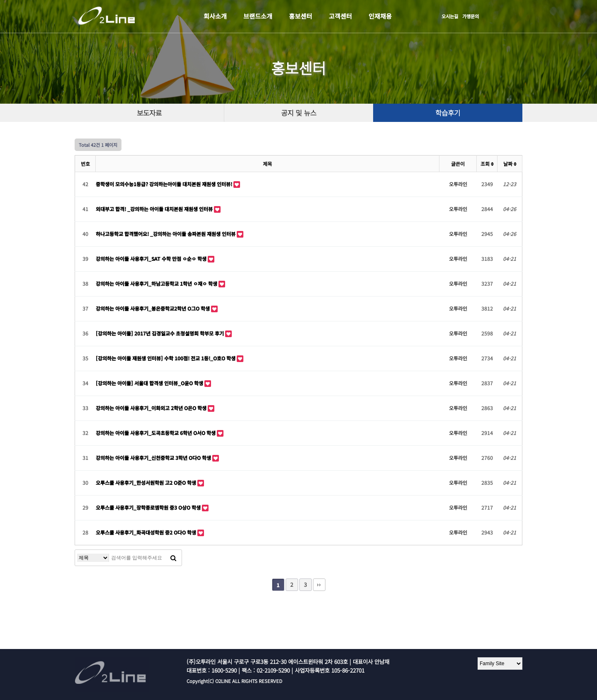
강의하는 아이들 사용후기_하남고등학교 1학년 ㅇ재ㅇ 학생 (157, 283)
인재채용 (380, 16)
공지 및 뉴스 (299, 113)
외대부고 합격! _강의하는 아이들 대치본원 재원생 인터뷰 (155, 209)
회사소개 (215, 16)
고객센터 (340, 16)
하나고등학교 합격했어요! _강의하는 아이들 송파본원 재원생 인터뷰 (166, 234)
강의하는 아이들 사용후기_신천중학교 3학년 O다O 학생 (154, 458)
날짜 (510, 164)
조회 (487, 164)
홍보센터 (301, 16)
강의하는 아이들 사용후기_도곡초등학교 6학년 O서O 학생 (156, 433)
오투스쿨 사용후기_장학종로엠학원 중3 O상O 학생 (149, 507)
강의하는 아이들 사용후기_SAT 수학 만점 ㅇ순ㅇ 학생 (152, 259)
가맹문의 (471, 16)
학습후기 (448, 113)
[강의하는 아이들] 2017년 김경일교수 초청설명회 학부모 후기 (160, 333)
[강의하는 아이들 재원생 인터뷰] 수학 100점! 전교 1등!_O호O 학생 (166, 358)
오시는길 (450, 16)
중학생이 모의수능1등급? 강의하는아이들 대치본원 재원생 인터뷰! (165, 184)
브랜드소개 (258, 16)
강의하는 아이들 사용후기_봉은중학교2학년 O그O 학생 (153, 308)
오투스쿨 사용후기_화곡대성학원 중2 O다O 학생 (147, 532)
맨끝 (319, 585)
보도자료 (149, 113)
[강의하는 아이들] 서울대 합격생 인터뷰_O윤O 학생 (150, 383)
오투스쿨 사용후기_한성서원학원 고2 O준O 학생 (147, 482)
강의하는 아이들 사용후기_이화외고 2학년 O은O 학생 (152, 408)
